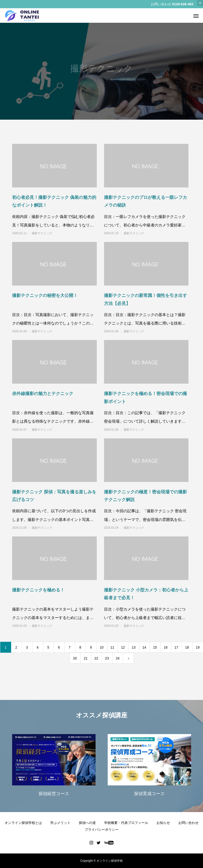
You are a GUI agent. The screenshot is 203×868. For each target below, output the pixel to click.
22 (96, 658)
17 (176, 647)
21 (86, 658)
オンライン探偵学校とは (23, 823)
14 (144, 647)
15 (155, 647)
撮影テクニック (42, 233)
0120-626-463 (183, 4)
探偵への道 (87, 823)
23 (107, 658)
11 (112, 647)
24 (118, 658)
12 (123, 647)
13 (134, 647)
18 (187, 647)
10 (102, 647)
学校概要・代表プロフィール (126, 823)
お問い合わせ (188, 823)
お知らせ (163, 823)
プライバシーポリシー (102, 829)
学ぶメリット (60, 823)
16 (166, 647)
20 (75, 658)
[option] (54, 766)
